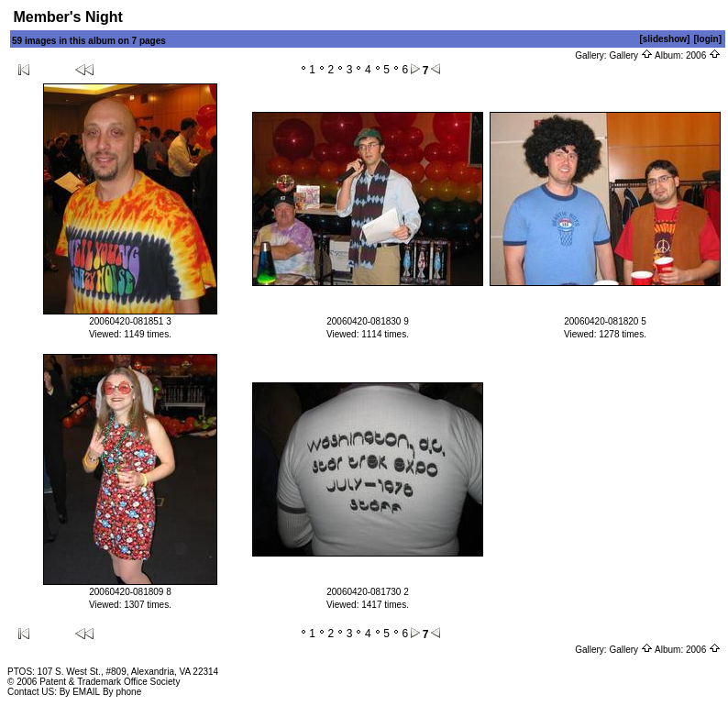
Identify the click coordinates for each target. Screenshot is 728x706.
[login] (707, 39)
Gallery (630, 55)
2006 (703, 55)
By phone (122, 692)
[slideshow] (664, 39)
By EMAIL (80, 692)
